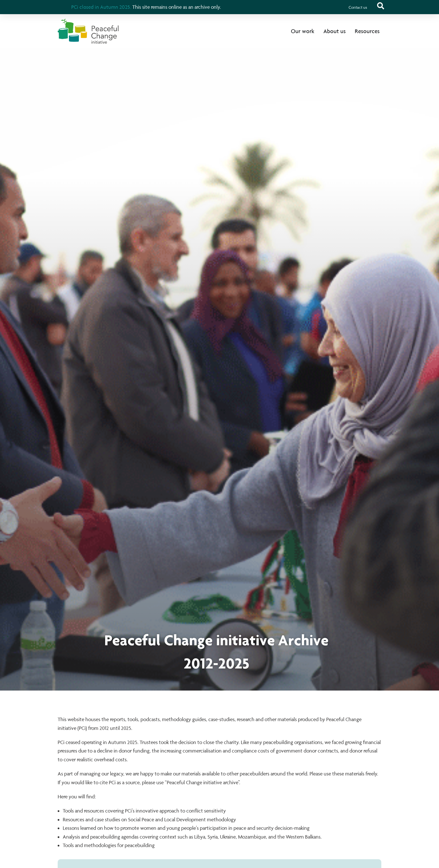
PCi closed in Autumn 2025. (101, 7)
